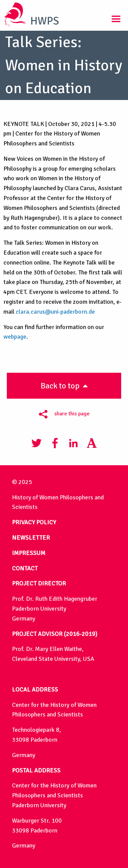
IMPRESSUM (29, 553)
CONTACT (25, 568)
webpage (15, 337)
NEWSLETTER (31, 538)
